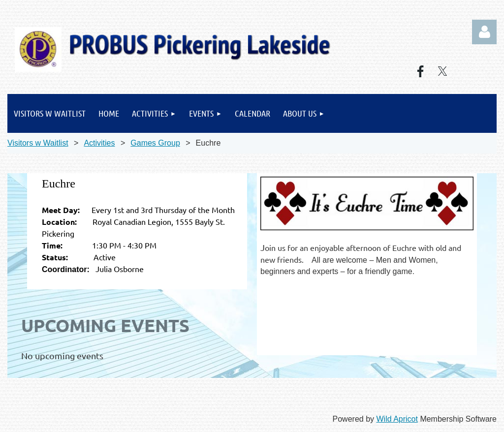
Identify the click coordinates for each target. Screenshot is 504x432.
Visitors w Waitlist (38, 143)
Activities (99, 143)
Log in (484, 32)
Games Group (155, 143)
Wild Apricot (397, 419)
